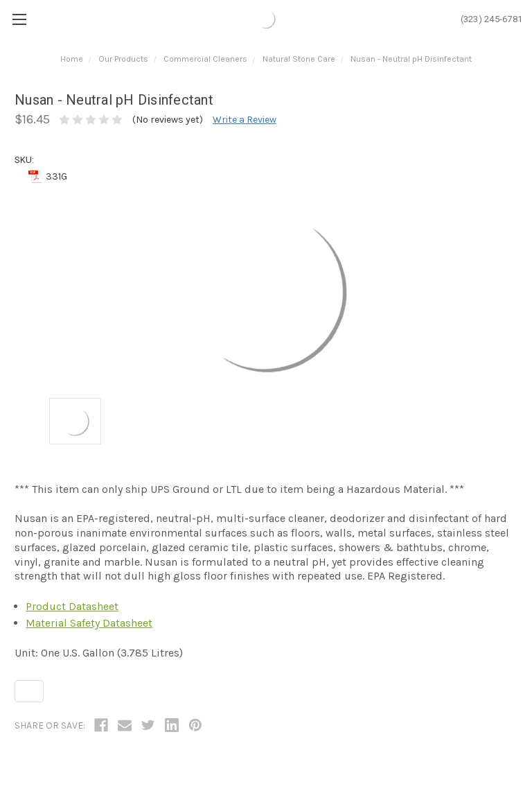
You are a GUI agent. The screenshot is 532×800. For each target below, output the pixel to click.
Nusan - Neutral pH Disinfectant (411, 59)
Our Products (123, 59)
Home (72, 59)
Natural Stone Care (299, 59)
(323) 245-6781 (492, 19)
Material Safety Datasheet (89, 623)
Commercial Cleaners (205, 59)
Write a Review (245, 120)
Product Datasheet (72, 606)
